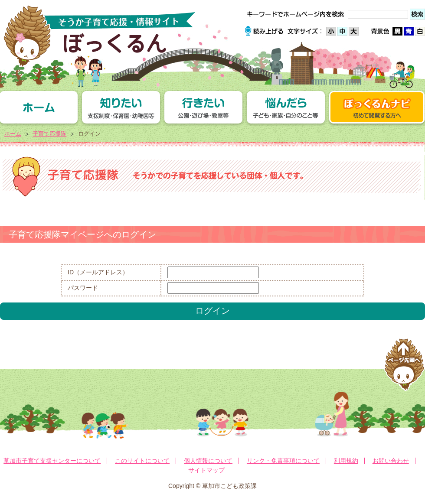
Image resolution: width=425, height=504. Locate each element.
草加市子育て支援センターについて (52, 461)
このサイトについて (142, 461)
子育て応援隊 (49, 134)
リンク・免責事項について (283, 461)
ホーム (13, 134)
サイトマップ (206, 470)
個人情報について (208, 461)
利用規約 (346, 461)
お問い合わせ (391, 461)
